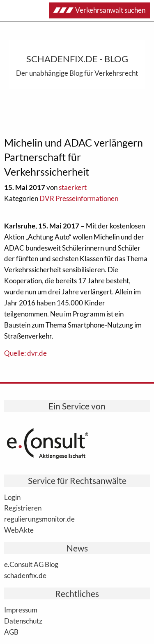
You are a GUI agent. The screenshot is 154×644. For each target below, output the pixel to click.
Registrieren (23, 508)
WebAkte (19, 530)
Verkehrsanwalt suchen (99, 10)
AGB (11, 632)
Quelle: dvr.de (25, 353)
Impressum (21, 610)
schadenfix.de (25, 575)
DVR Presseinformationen (79, 198)
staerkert (73, 187)
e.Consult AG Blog (31, 564)
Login (12, 497)
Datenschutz (23, 621)
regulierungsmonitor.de (39, 519)
